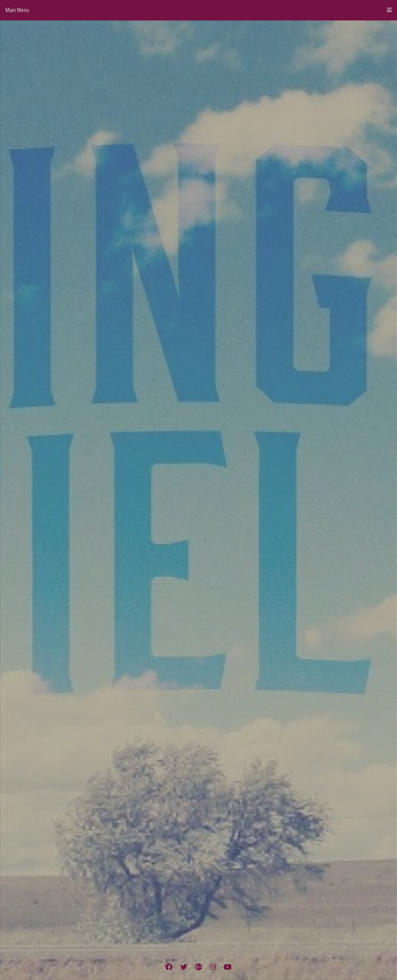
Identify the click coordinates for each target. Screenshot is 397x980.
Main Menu (198, 10)
